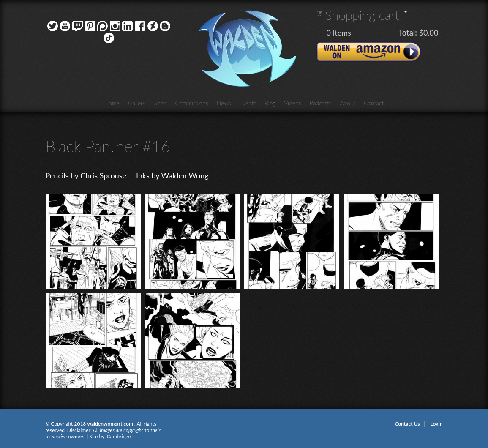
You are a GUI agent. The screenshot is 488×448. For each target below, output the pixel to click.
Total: (408, 33)
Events (248, 103)
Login (437, 424)
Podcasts (321, 103)
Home (112, 103)
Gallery (137, 103)
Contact (374, 103)
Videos (292, 103)
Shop (161, 103)
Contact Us (407, 424)
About (348, 103)
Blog (270, 103)
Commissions (192, 103)
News (224, 103)
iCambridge (118, 436)
